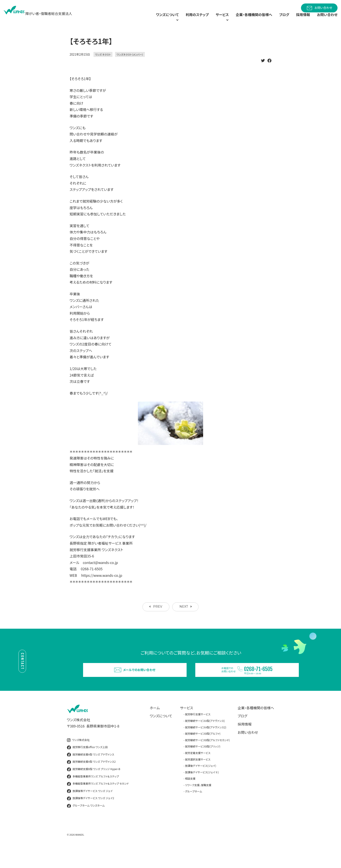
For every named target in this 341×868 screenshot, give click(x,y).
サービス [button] (208, 20)
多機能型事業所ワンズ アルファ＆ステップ (93, 794)
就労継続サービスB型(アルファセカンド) (207, 758)
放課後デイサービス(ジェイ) (201, 783)
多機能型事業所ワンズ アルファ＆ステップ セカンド (98, 802)
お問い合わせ (319, 8)
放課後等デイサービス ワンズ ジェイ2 (91, 816)
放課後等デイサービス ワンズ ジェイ (90, 809)
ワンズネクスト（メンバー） (130, 64)
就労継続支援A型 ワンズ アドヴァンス (91, 772)
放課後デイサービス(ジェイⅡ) (202, 790)
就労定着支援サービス (198, 771)
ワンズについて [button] (144, 20)
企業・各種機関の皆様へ (246, 20)
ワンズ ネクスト (103, 64)
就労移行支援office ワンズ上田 (87, 765)
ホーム (155, 726)
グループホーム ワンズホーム (86, 823)
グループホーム (194, 809)
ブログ (279, 20)
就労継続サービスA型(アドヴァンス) (205, 738)
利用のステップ (180, 20)
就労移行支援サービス (198, 732)
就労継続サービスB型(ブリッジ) (203, 764)
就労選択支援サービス (198, 777)
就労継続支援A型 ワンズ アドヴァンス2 (91, 780)
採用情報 (300, 20)
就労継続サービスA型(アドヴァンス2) (206, 745)
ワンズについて (161, 734)
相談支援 (190, 796)
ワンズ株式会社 (78, 758)
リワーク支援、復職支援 (198, 803)
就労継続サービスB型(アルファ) (203, 751)
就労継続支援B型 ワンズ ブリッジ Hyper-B (94, 787)
